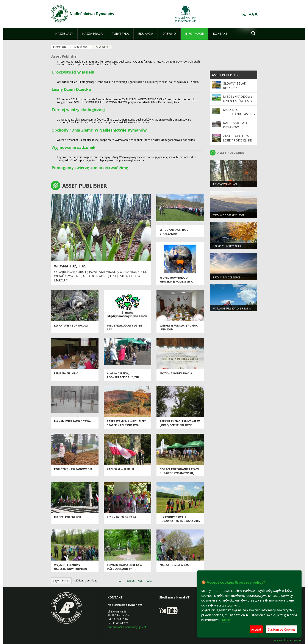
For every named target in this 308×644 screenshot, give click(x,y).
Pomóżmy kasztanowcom (73, 469)
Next (141, 581)
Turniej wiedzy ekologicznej (78, 110)
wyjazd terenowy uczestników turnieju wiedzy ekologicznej (71, 569)
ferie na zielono (66, 373)
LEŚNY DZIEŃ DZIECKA (121, 517)
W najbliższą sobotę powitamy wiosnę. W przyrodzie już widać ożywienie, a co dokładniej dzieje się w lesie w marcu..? (101, 276)
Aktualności (81, 47)
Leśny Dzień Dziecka (71, 89)
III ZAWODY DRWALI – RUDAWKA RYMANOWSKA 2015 (180, 519)
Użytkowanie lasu (226, 184)
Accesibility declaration (288, 640)
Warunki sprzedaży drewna (232, 309)
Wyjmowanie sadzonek (73, 147)
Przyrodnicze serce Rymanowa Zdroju (227, 279)
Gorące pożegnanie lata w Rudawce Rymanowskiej (179, 471)
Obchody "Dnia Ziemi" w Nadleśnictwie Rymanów (99, 130)
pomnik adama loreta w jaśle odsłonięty (125, 567)
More (226, 620)
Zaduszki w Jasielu (120, 469)
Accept (256, 629)
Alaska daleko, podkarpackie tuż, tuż (123, 375)
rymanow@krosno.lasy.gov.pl (127, 627)
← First (116, 581)
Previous (129, 581)
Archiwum (102, 47)
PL (244, 15)
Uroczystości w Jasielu (73, 72)
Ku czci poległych (67, 517)
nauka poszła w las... (175, 565)
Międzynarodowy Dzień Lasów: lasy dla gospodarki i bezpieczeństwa (238, 103)
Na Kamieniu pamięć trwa (72, 421)
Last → (151, 581)
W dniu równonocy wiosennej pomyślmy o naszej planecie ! (176, 281)
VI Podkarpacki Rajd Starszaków (174, 232)
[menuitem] (64, 34)
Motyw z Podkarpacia (176, 373)
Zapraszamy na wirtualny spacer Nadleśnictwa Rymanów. (126, 425)
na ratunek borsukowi (71, 326)
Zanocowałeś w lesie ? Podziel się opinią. (237, 140)
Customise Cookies (282, 629)
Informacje (60, 47)
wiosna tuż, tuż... (71, 266)
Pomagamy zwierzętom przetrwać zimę (90, 168)
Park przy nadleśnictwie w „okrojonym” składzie (180, 423)
